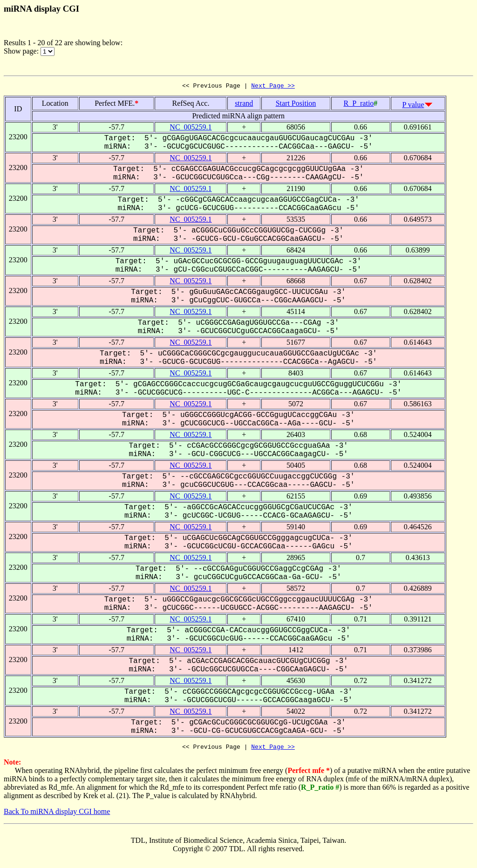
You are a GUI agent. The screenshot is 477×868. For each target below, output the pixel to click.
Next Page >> (273, 87)
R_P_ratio (358, 105)
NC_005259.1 (191, 128)
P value (413, 106)
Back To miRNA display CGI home (57, 814)
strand (244, 105)
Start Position (296, 105)
